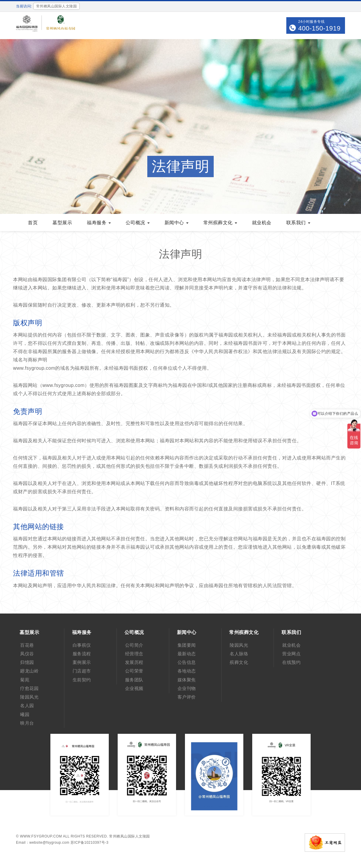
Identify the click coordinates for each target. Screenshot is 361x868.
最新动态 (187, 654)
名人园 (27, 706)
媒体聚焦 (187, 680)
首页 (33, 223)
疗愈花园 (29, 688)
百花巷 (27, 645)
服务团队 (134, 680)
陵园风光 (29, 697)
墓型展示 (62, 223)
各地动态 (187, 671)
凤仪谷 (27, 654)
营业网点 (291, 654)
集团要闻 (187, 645)
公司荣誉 (134, 671)
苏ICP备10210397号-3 (90, 843)
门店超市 (82, 671)
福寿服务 (99, 223)
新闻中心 (176, 223)
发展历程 (134, 662)
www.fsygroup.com (41, 836)
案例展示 (82, 662)
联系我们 (298, 223)
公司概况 (138, 223)
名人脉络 (239, 654)
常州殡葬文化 (220, 223)
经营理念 (134, 654)
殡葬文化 (239, 662)
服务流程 (82, 654)
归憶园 (27, 662)
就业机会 (262, 223)
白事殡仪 (82, 645)
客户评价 (187, 697)
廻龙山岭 (29, 671)
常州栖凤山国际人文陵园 (130, 836)
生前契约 (82, 680)
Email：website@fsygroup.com (43, 843)
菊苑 (25, 680)
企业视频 (134, 688)
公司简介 (134, 645)
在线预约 (291, 662)
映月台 (27, 723)
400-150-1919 (319, 28)
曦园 (25, 714)
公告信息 (187, 662)
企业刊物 (187, 688)
